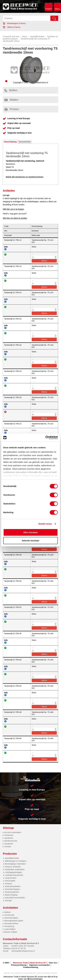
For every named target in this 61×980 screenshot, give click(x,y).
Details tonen (45, 524)
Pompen (8, 884)
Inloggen (49, 9)
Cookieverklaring (31, 967)
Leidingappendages (13, 872)
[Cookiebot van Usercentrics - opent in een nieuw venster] (45, 438)
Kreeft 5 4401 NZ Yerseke (23, 946)
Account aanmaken (13, 832)
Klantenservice (11, 841)
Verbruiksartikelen (13, 886)
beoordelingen (36, 979)
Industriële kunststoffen (15, 898)
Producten (9, 835)
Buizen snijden (11, 932)
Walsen (8, 912)
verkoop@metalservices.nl (23, 951)
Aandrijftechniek (37, 37)
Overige (8, 900)
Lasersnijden (10, 929)
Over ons (53, 963)
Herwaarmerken (11, 923)
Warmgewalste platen (14, 921)
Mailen (11, 100)
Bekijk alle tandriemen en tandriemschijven (25, 177)
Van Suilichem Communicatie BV (23, 973)
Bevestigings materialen (15, 864)
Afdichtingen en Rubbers (16, 861)
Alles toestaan (31, 532)
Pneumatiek (10, 881)
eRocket (54, 973)
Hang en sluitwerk (13, 867)
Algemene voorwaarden (39, 965)
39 (28, 979)
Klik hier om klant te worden (15, 218)
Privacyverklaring (19, 965)
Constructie (9, 915)
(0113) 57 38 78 (18, 948)
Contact (8, 846)
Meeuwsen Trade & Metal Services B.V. (30, 963)
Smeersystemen (12, 892)
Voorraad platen (11, 918)
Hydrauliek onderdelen (15, 869)
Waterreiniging (11, 895)
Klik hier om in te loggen (13, 209)
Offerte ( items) (12, 27)
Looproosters (11, 878)
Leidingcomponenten (14, 875)
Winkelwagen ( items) (14, 23)
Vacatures (9, 838)
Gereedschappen (12, 889)
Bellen (11, 90)
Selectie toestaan (30, 541)
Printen (12, 109)
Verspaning (9, 926)
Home (25, 37)
